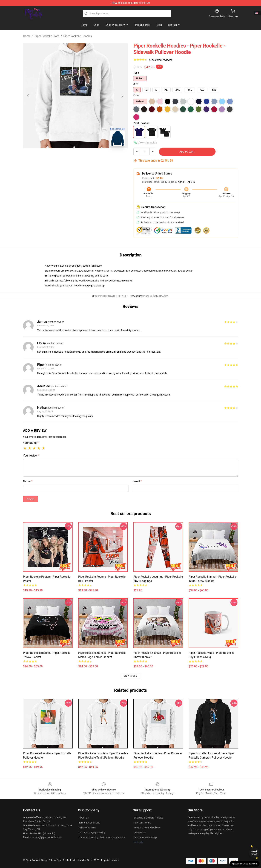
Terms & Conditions (89, 823)
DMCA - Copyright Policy (92, 833)
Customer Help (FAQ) (145, 837)
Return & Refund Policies (147, 828)
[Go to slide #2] (75, 157)
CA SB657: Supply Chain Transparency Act (102, 837)
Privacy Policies (87, 828)
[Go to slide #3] (94, 157)
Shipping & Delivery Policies (148, 818)
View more (130, 676)
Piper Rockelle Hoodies (78, 36)
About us (84, 818)
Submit (30, 499)
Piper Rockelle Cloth (47, 36)
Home (27, 36)
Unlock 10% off (254, 853)
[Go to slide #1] (57, 157)
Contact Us (140, 833)
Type (136, 73)
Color (136, 95)
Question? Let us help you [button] (245, 864)
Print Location (141, 123)
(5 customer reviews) (160, 60)
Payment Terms (142, 823)
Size (136, 84)
